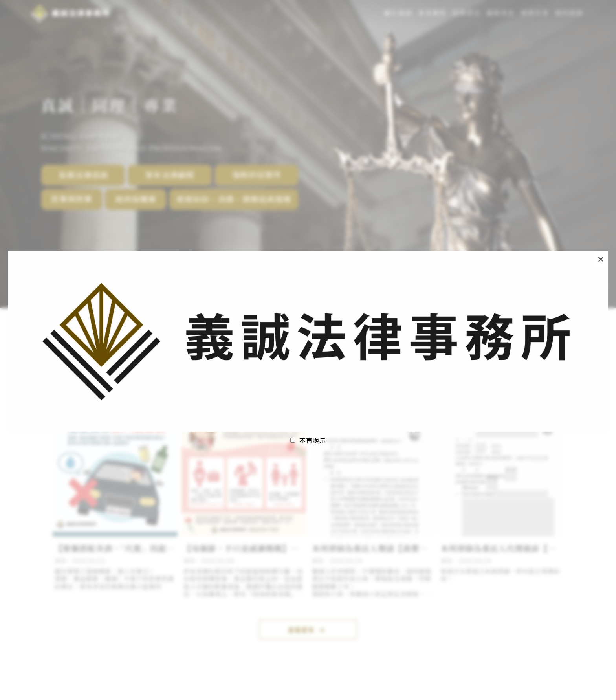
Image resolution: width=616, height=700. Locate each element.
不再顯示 (313, 440)
